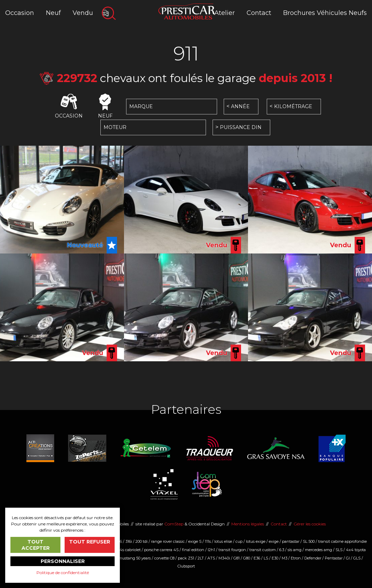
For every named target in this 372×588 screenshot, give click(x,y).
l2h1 (211, 550)
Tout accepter (36, 545)
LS (266, 558)
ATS (211, 558)
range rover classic (168, 541)
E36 (257, 558)
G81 (237, 558)
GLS (357, 558)
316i (129, 541)
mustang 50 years (135, 558)
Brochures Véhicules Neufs (325, 13)
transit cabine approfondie (342, 541)
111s (208, 541)
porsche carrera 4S (161, 550)
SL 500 (309, 541)
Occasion (20, 13)
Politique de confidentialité (63, 573)
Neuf (53, 13)
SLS (339, 550)
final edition (193, 550)
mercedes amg (319, 550)
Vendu (83, 13)
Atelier (225, 13)
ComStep (174, 524)
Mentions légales (248, 524)
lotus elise (223, 541)
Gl (348, 558)
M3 (284, 558)
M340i (224, 558)
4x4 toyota (356, 550)
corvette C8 (164, 558)
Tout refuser (90, 542)
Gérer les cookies (310, 524)
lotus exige (256, 541)
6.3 (282, 550)
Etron (296, 558)
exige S (195, 541)
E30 (275, 558)
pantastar (291, 541)
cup (239, 541)
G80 (247, 558)
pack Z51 (186, 558)
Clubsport (186, 566)
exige (274, 541)
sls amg (295, 550)
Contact (259, 13)
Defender (313, 558)
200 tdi (142, 541)
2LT (201, 558)
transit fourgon (232, 550)
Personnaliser (63, 561)
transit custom (263, 550)
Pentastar (334, 558)
